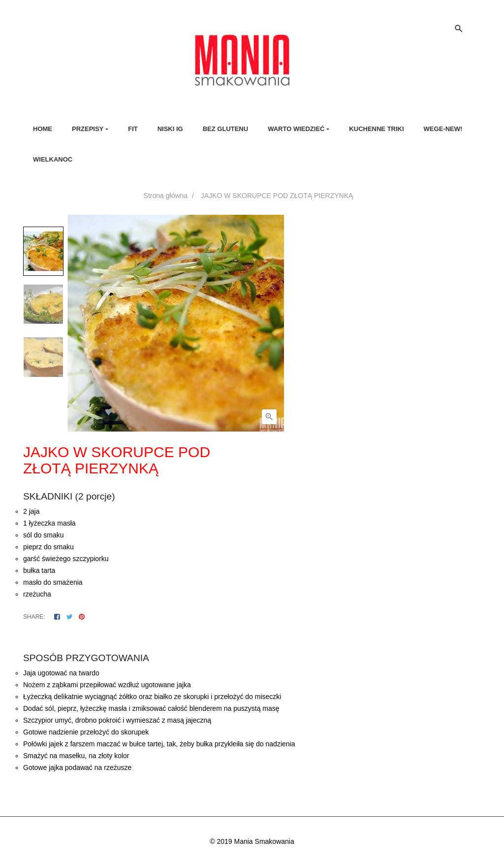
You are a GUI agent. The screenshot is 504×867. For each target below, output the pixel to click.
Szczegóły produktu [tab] (261, 638)
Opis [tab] (213, 638)
